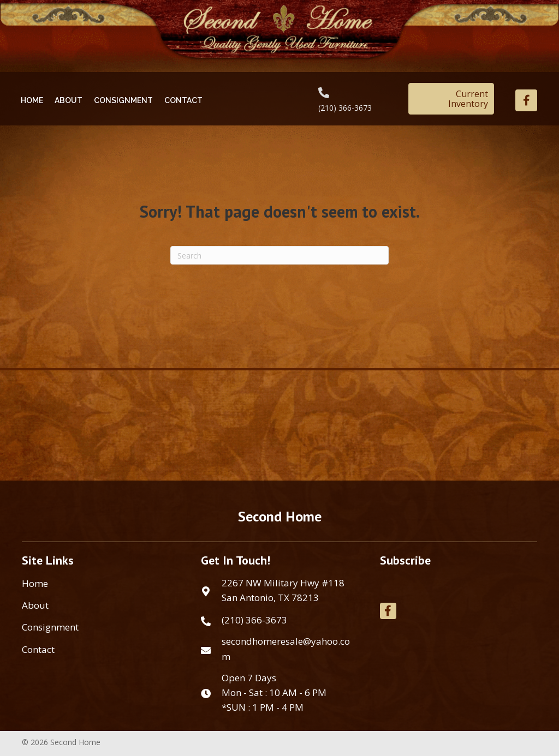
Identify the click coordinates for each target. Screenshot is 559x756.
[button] (526, 100)
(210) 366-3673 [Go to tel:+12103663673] (345, 108)
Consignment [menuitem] (50, 627)
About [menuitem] (35, 605)
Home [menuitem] (35, 583)
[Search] (279, 255)
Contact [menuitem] (38, 649)
